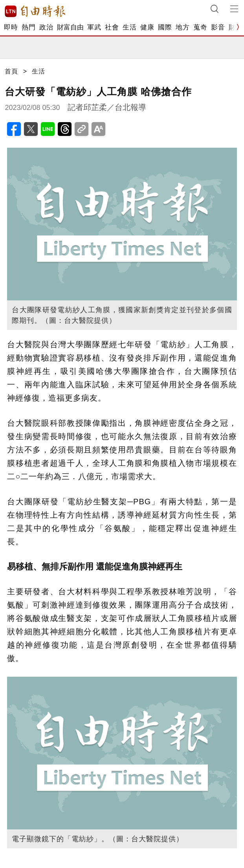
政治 (46, 27)
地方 (183, 27)
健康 (147, 27)
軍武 (94, 27)
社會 (112, 27)
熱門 (28, 27)
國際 (165, 27)
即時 (11, 27)
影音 (218, 27)
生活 (129, 27)
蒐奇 (200, 27)
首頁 (11, 71)
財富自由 (70, 27)
